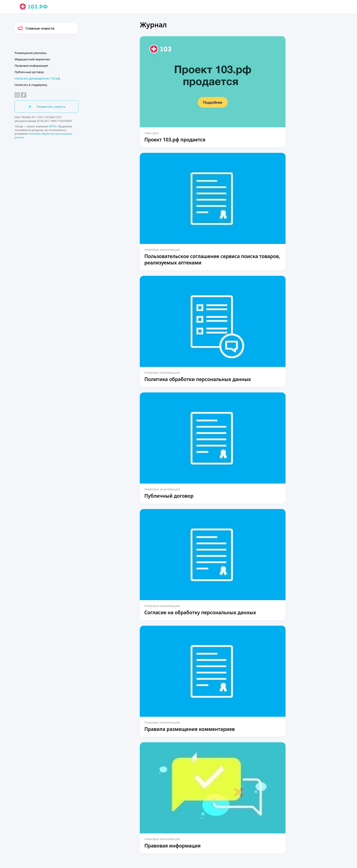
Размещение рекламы (31, 53)
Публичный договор (29, 72)
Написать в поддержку (31, 85)
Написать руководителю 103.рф (37, 78)
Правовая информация (31, 66)
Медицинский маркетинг (33, 59)
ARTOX (53, 126)
